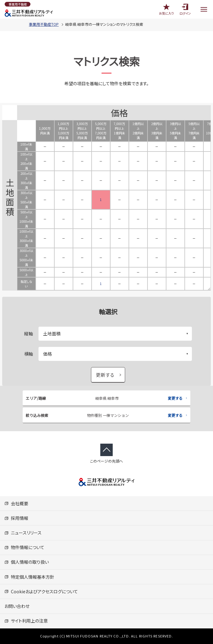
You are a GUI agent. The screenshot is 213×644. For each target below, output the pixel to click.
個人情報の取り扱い (27, 562)
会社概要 (16, 503)
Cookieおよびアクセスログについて (41, 591)
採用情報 (16, 518)
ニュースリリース (23, 533)
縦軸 (29, 334)
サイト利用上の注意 (26, 621)
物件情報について (24, 547)
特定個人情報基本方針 (29, 577)
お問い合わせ (17, 606)
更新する (105, 375)
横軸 (29, 354)
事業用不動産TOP (44, 24)
